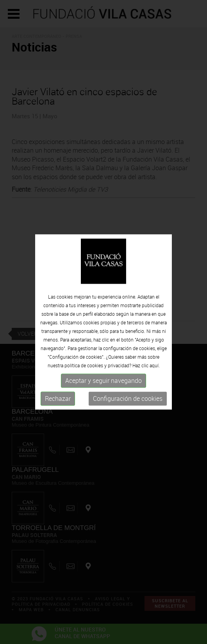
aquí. (155, 365)
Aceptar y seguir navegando (103, 381)
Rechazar (58, 398)
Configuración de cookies (128, 398)
